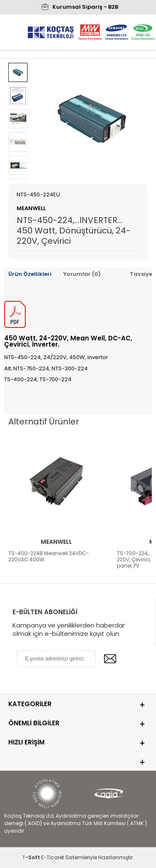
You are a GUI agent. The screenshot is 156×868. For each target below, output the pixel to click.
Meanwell (56, 542)
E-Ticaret (53, 857)
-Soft (32, 857)
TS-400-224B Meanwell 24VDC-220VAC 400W (49, 557)
